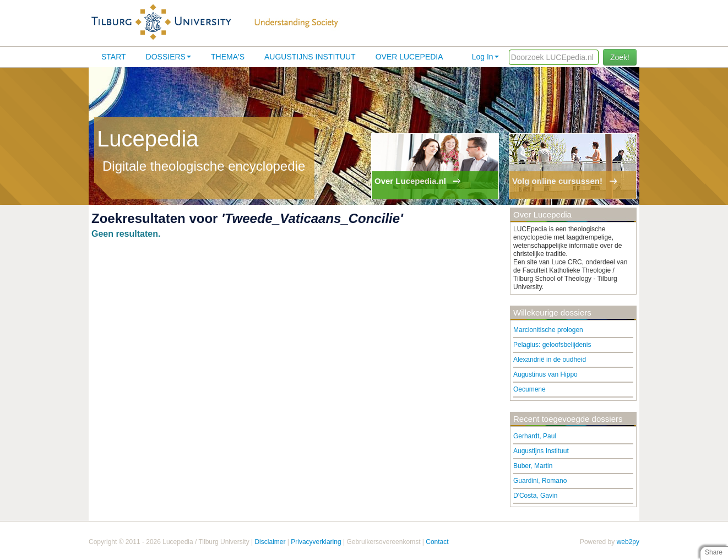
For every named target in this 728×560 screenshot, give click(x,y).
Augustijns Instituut (310, 57)
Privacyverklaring (316, 542)
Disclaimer (270, 542)
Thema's (228, 57)
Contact (437, 542)
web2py (628, 542)
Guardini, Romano (540, 481)
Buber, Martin (533, 466)
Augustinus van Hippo (545, 374)
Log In (485, 57)
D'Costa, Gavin (535, 496)
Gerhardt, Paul (535, 436)
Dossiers (169, 57)
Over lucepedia (409, 57)
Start (114, 57)
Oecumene (529, 389)
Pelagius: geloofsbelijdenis (552, 345)
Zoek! (620, 57)
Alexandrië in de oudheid (550, 360)
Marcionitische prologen (548, 330)
